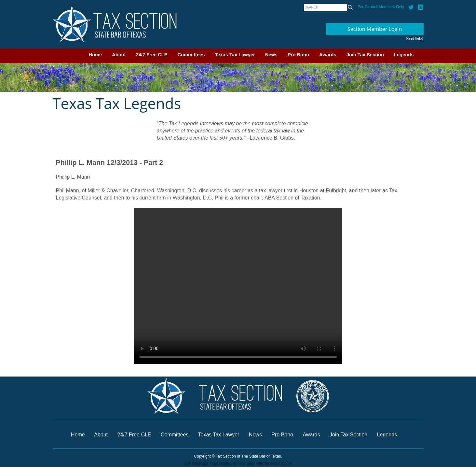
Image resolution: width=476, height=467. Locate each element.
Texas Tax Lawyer (235, 55)
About (119, 55)
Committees (191, 55)
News (271, 55)
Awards (328, 55)
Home (95, 55)
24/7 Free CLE (152, 55)
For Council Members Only (381, 7)
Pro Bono (298, 55)
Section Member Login (375, 29)
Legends (404, 55)
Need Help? (415, 39)
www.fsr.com (281, 463)
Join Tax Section (365, 55)
